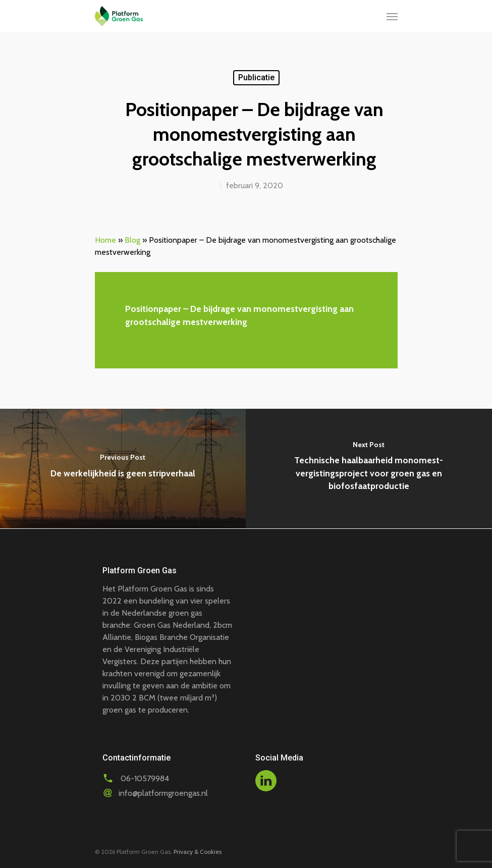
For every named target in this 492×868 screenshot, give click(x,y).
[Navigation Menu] (392, 16)
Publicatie (256, 77)
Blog (132, 240)
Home (105, 240)
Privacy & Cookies (198, 852)
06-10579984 (145, 778)
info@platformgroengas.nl (163, 793)
